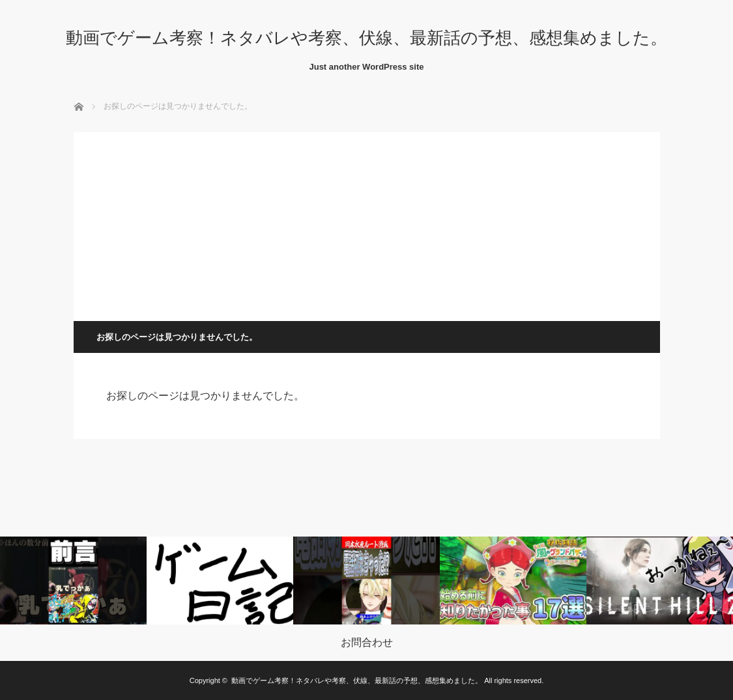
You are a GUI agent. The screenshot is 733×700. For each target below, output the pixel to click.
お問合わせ (367, 643)
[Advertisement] (367, 223)
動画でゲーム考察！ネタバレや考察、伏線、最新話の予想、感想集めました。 (366, 38)
